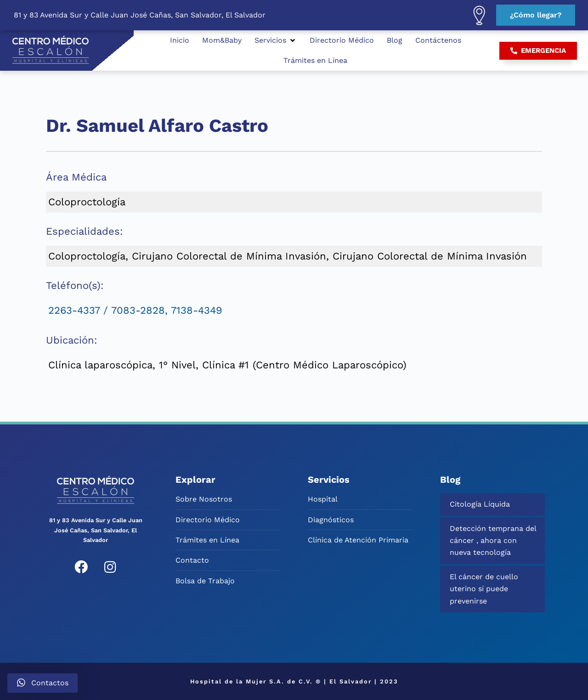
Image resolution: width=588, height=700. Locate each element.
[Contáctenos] (438, 40)
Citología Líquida (480, 504)
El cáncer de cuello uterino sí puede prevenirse (484, 589)
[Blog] (395, 40)
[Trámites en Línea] (315, 61)
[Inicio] (180, 40)
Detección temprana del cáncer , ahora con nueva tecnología (493, 541)
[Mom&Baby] (222, 40)
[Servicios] (276, 40)
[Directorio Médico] (342, 40)
